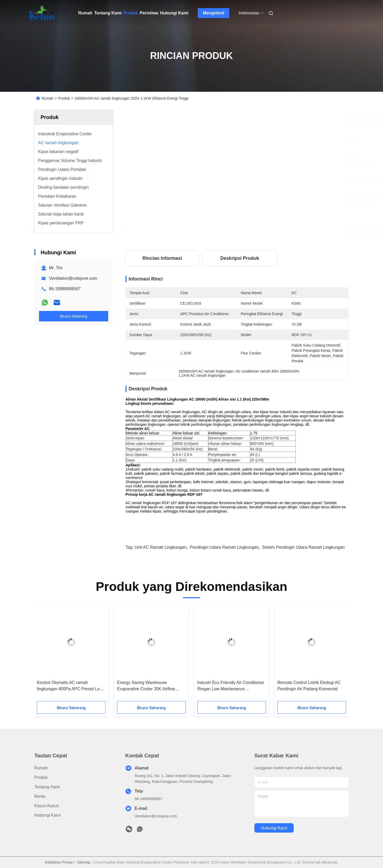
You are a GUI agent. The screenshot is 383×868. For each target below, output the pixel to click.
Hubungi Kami (174, 13)
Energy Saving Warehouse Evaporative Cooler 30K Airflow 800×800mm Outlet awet (146, 686)
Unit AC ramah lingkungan (160, 547)
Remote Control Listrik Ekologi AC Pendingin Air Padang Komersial (309, 686)
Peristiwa (149, 13)
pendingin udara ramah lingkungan (224, 547)
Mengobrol (214, 13)
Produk (131, 13)
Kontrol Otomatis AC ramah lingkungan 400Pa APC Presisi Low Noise (70, 686)
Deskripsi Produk (240, 258)
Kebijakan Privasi (59, 862)
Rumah (85, 13)
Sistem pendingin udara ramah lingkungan (303, 547)
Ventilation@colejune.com (73, 278)
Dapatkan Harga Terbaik (271, 232)
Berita (40, 796)
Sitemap (84, 862)
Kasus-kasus (47, 806)
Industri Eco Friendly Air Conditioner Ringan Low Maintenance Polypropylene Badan (231, 686)
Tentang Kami (108, 13)
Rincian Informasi (162, 258)
